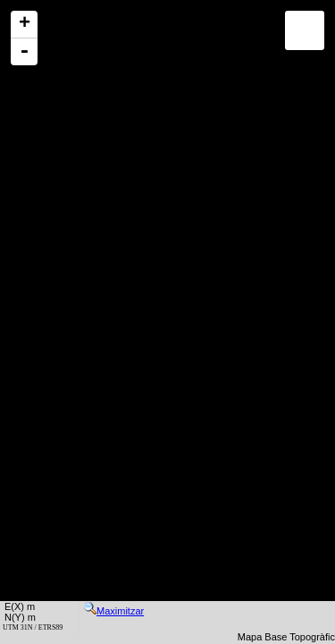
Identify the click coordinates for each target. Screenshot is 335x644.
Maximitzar (114, 611)
